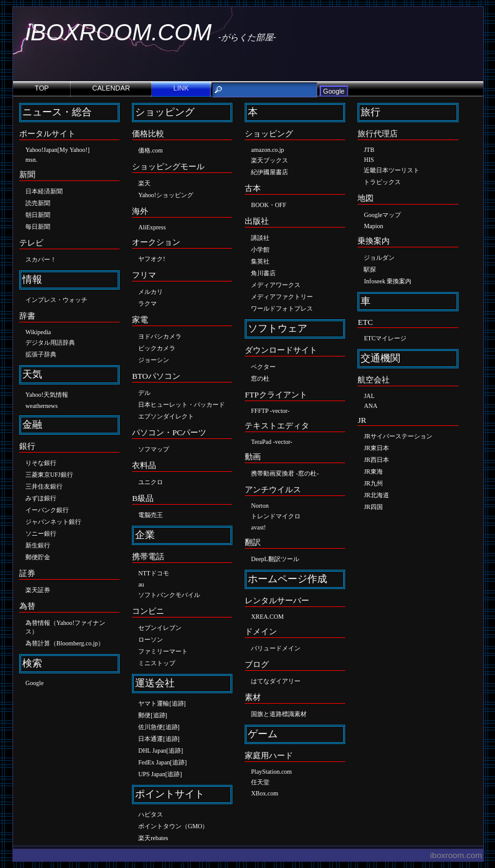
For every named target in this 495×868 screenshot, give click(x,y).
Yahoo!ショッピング (166, 195)
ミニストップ (157, 663)
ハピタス (151, 814)
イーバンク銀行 (47, 510)
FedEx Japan (154, 762)
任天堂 (260, 782)
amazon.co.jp (267, 150)
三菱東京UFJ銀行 (49, 475)
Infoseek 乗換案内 (388, 281)
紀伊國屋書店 (269, 172)
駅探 (370, 269)
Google (34, 683)
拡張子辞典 (41, 354)
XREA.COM (267, 617)
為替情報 (38, 623)
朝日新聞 (38, 215)
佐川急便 (151, 727)
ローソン (151, 640)
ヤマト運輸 (154, 703)
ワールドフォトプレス (282, 308)
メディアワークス (276, 285)
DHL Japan (152, 751)
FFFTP (260, 411)
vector (280, 411)
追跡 (178, 703)
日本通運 (151, 739)
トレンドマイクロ (276, 516)
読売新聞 (38, 203)
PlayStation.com (271, 772)
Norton (260, 506)
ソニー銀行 (41, 534)
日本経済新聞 (44, 191)
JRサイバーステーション (398, 436)
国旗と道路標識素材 (279, 714)
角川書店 (263, 273)
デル (144, 393)
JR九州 (373, 483)
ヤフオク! (151, 259)
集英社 (260, 261)
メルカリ (151, 292)
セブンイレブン (160, 628)
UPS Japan (152, 774)
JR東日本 (376, 448)
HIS (369, 160)
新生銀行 (38, 545)
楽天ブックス (269, 160)
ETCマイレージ (385, 338)
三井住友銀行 (44, 486)
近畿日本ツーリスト (392, 170)
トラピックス (382, 182)
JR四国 (373, 507)
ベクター (263, 367)
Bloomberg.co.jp (77, 643)
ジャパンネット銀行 (53, 522)
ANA (370, 406)
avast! (258, 527)
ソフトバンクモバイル (169, 595)
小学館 (260, 250)
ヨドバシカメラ (160, 336)
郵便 (144, 715)
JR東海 (373, 472)
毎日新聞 (38, 227)
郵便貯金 (38, 557)
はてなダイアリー (276, 681)
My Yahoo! (73, 150)
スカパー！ (41, 259)
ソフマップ (154, 449)
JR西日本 (376, 460)
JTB (369, 150)
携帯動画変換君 (273, 473)
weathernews (42, 406)
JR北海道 (376, 495)
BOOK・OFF (269, 205)
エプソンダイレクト (166, 416)
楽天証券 (38, 590)
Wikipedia (38, 332)
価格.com (151, 150)
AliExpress (152, 227)
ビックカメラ (157, 348)
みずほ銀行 (41, 498)
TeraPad (261, 442)
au (141, 584)
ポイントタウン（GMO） (173, 826)
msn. (31, 160)
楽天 (144, 183)
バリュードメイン (276, 648)
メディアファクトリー (282, 297)
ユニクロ (151, 482)
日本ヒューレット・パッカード (182, 405)
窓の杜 (260, 379)
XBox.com (265, 793)
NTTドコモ (153, 573)
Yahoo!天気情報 (47, 395)
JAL (369, 396)
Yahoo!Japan (42, 150)
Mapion (373, 226)
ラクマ (147, 303)
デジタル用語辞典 (50, 343)
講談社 (260, 238)
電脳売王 (151, 515)
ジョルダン (379, 258)
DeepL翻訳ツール (275, 559)
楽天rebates (153, 838)
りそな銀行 (41, 463)
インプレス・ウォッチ (56, 300)
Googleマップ (382, 215)
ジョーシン (154, 360)
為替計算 (38, 643)
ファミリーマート (163, 651)
